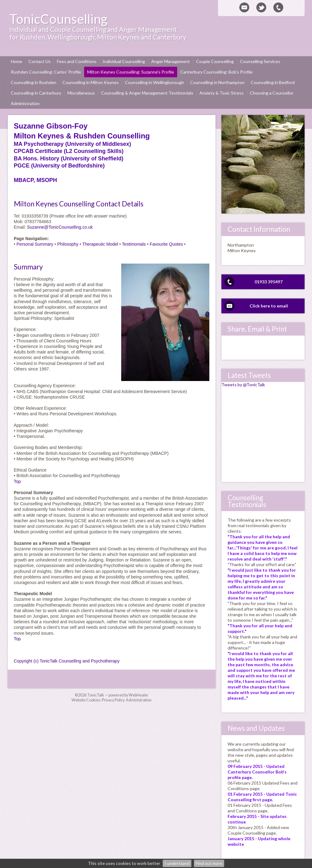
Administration (139, 700)
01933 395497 (269, 282)
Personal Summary (35, 244)
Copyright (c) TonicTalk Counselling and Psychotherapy (67, 661)
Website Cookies (86, 700)
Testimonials (134, 244)
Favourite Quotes (166, 244)
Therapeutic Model (100, 244)
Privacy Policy (113, 700)
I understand (177, 863)
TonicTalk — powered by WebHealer (118, 695)
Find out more (209, 863)
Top (17, 481)
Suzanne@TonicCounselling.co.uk (60, 227)
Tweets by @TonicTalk (243, 385)
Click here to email (269, 306)
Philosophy (68, 244)
